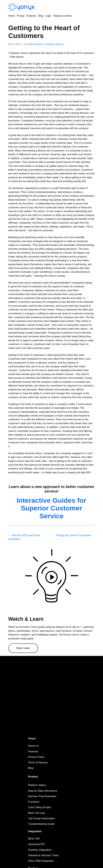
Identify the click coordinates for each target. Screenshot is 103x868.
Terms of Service (38, 763)
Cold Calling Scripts (39, 807)
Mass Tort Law (36, 813)
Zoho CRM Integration (41, 861)
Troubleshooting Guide (41, 824)
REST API (34, 839)
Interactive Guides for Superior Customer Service (52, 508)
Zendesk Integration (40, 850)
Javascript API (36, 844)
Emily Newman (35, 44)
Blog (31, 768)
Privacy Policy (36, 757)
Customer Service (54, 44)
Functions (34, 802)
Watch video (23, 648)
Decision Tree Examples (42, 796)
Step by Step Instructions (43, 791)
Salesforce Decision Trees (43, 855)
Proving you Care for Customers (73, 535)
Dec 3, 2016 (14, 44)
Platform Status (37, 785)
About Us (33, 746)
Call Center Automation (42, 818)
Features (33, 752)
